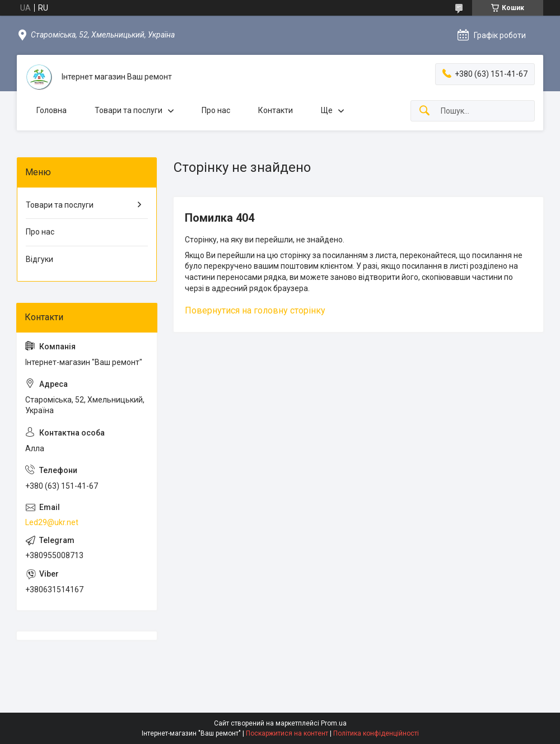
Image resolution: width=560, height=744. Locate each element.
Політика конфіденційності (376, 733)
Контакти (276, 110)
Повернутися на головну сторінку (255, 310)
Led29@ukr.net (52, 522)
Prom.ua (334, 723)
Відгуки (39, 259)
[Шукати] (424, 111)
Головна (52, 110)
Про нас (216, 110)
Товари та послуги (129, 110)
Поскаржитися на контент (287, 733)
